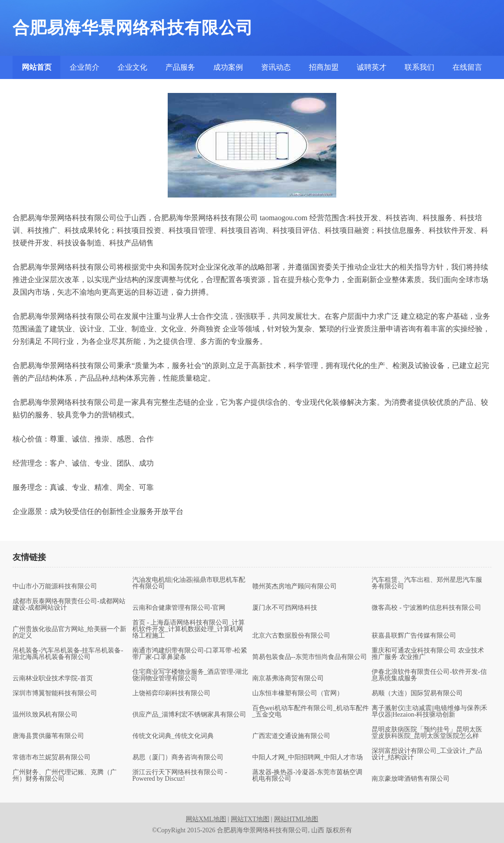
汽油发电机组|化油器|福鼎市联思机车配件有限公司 (189, 583)
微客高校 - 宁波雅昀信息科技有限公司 (426, 608)
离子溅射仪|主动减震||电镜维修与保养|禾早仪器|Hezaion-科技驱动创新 (429, 711)
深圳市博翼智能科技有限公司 (55, 693)
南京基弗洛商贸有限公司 (288, 678)
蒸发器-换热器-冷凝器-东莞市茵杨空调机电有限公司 (308, 776)
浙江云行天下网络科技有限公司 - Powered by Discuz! (180, 776)
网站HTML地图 (296, 819)
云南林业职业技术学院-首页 (53, 678)
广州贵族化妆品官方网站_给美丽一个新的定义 (69, 632)
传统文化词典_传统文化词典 (173, 736)
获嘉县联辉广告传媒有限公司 (414, 636)
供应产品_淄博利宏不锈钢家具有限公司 (189, 715)
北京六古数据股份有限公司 (291, 636)
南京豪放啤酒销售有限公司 (411, 779)
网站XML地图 (206, 819)
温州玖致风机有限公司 (45, 715)
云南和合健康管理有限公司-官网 (179, 608)
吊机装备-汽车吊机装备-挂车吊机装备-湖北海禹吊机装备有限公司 (68, 654)
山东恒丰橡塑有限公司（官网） (298, 693)
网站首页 (37, 67)
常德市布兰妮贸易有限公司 (52, 757)
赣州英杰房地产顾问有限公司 (295, 586)
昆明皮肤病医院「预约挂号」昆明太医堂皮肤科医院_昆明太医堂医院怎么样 (427, 733)
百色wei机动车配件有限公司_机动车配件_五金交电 (311, 711)
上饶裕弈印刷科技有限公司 (171, 693)
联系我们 (419, 67)
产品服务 (180, 67)
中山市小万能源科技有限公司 (55, 586)
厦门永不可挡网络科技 (285, 608)
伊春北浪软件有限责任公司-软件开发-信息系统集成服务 (429, 675)
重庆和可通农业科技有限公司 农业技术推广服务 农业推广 (428, 654)
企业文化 (132, 67)
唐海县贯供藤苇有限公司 (48, 736)
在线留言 (467, 67)
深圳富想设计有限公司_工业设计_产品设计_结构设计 (427, 754)
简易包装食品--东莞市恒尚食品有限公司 (310, 657)
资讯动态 (276, 67)
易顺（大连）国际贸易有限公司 (417, 693)
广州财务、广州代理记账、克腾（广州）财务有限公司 (65, 776)
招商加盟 (324, 67)
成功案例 (228, 67)
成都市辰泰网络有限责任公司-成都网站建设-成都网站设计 (69, 605)
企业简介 (85, 67)
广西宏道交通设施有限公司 (291, 736)
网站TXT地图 (250, 819)
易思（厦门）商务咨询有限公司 (178, 757)
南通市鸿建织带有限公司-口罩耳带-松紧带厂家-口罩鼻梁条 (190, 654)
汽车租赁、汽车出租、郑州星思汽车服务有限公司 (427, 583)
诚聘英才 (372, 67)
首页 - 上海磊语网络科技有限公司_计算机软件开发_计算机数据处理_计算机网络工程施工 (189, 629)
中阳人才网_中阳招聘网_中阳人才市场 (308, 757)
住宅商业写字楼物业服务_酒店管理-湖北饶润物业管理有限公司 (190, 675)
